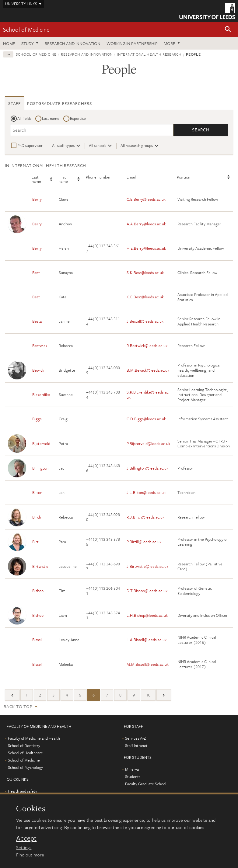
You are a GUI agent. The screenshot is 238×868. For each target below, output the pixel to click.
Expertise (78, 118)
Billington (40, 468)
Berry (37, 200)
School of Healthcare (25, 753)
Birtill (37, 542)
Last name (51, 118)
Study (28, 43)
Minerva (132, 769)
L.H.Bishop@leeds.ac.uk (147, 615)
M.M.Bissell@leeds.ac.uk (148, 664)
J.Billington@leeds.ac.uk (147, 468)
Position (184, 177)
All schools (98, 145)
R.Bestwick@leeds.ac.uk (147, 346)
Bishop (38, 591)
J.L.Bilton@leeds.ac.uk (146, 493)
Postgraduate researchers (60, 103)
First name (63, 179)
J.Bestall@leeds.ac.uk (145, 321)
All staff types (63, 145)
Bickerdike (41, 395)
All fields (24, 118)
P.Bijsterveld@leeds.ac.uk (148, 443)
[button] (228, 30)
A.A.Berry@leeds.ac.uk (146, 224)
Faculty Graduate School (146, 784)
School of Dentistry (24, 745)
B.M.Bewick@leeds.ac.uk (148, 370)
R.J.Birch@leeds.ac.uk (145, 517)
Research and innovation (73, 43)
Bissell (37, 640)
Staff (14, 103)
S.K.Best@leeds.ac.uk (145, 273)
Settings (24, 847)
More (170, 43)
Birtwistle (40, 566)
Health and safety (23, 791)
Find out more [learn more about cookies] (30, 855)
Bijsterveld (41, 443)
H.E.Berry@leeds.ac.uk (146, 248)
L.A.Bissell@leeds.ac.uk (147, 640)
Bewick (38, 370)
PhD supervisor (30, 145)
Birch (37, 517)
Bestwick (40, 346)
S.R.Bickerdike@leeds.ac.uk (148, 395)
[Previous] (12, 695)
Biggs (37, 419)
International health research (149, 54)
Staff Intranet (136, 745)
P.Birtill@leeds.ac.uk (144, 542)
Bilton (37, 493)
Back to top (18, 706)
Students (133, 776)
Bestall (38, 321)
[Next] (164, 695)
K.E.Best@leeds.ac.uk (145, 297)
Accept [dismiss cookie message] (26, 838)
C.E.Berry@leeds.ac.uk (146, 200)
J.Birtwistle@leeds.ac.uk (147, 566)
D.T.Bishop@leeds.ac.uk (147, 591)
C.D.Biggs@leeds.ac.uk (146, 419)
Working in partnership (132, 43)
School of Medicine (26, 29)
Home (9, 43)
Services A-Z (135, 738)
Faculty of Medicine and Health (34, 738)
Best (36, 273)
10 (148, 695)
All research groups (137, 145)
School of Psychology (25, 767)
